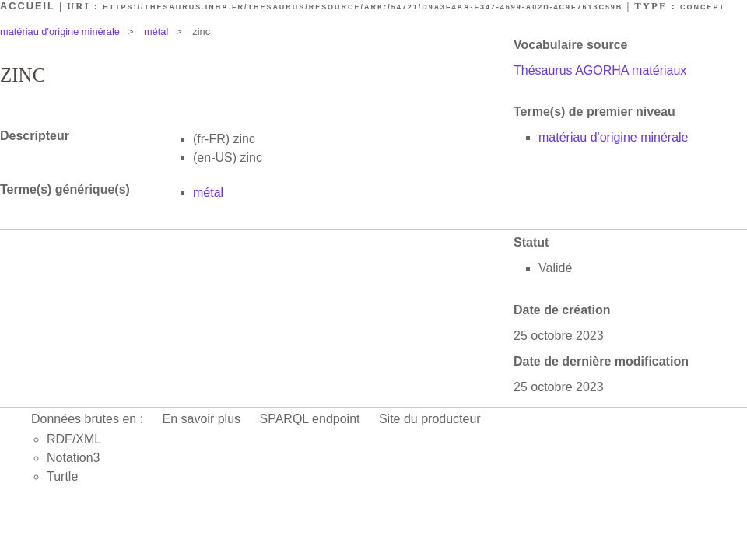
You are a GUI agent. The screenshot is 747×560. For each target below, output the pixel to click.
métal (156, 31)
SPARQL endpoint (310, 419)
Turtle (62, 476)
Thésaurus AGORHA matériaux (600, 70)
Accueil (28, 6)
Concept (703, 7)
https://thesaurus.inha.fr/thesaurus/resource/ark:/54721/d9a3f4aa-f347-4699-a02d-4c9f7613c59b (363, 7)
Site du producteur (430, 419)
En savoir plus (202, 419)
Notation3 (74, 458)
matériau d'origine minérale (60, 31)
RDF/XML (74, 439)
